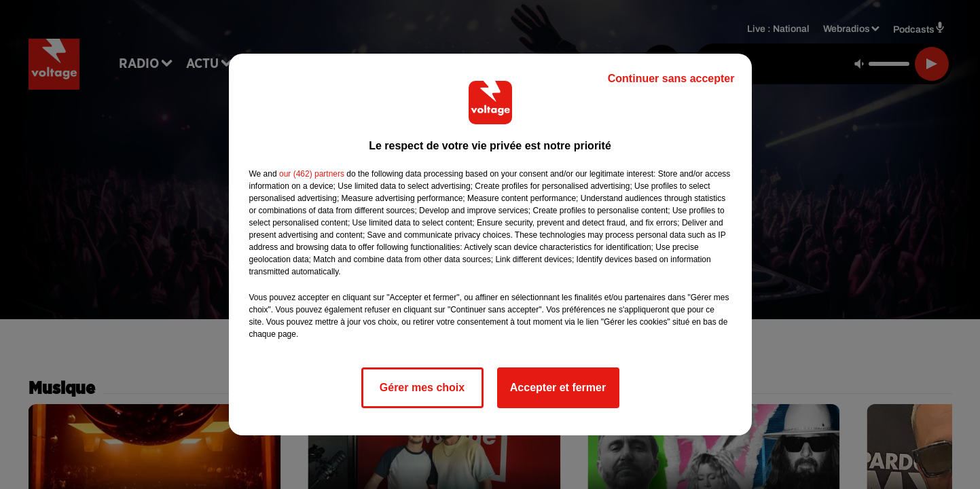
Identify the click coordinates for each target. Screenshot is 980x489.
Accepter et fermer (558, 387)
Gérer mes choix (422, 387)
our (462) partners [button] (312, 174)
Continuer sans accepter (671, 78)
